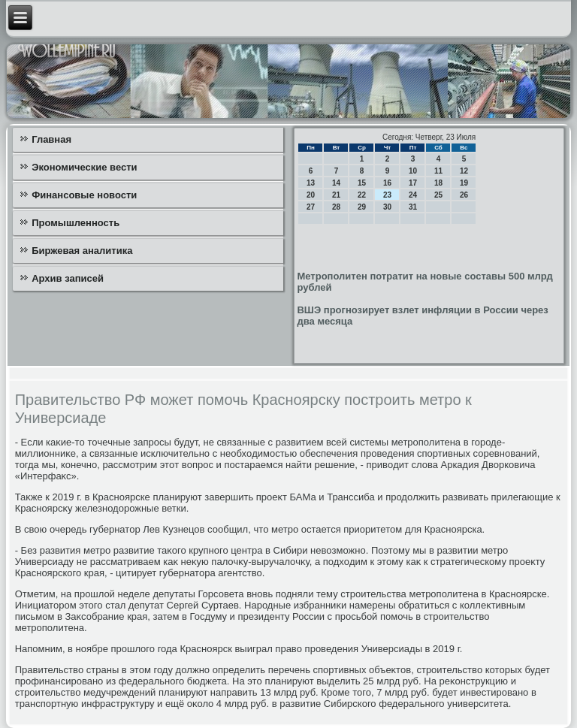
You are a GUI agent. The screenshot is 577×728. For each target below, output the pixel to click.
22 (362, 195)
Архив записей (68, 278)
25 (438, 195)
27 (311, 207)
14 (336, 183)
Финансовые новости (84, 195)
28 (336, 207)
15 (362, 183)
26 (464, 195)
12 (464, 171)
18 (438, 183)
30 (387, 207)
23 (387, 195)
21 (336, 195)
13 (311, 183)
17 (413, 183)
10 (413, 171)
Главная (51, 139)
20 (311, 195)
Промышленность (76, 223)
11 (438, 171)
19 (464, 183)
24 (413, 195)
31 (413, 207)
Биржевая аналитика (82, 251)
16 (387, 183)
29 (362, 207)
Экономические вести (84, 167)
